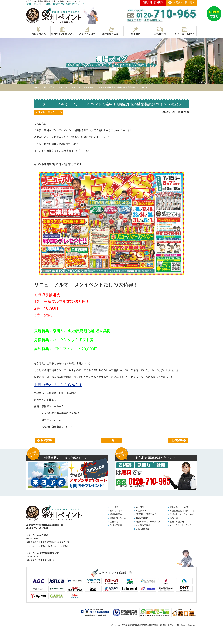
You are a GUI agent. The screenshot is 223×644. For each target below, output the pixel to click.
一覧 (111, 440)
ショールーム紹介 (184, 31)
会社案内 (114, 522)
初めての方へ (39, 31)
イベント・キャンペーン (49, 112)
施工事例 (136, 31)
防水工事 (174, 518)
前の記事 (177, 440)
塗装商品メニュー (111, 31)
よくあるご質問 (143, 525)
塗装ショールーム (118, 518)
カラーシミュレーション (181, 525)
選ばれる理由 (116, 514)
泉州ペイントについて (63, 31)
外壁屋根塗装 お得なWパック (183, 511)
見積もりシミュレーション (148, 522)
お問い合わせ (142, 518)
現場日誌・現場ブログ (146, 514)
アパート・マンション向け (182, 514)
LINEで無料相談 (143, 529)
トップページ (116, 507)
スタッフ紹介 (116, 525)
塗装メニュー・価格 (179, 507)
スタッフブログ (87, 31)
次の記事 (46, 440)
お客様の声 (160, 31)
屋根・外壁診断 (177, 522)
